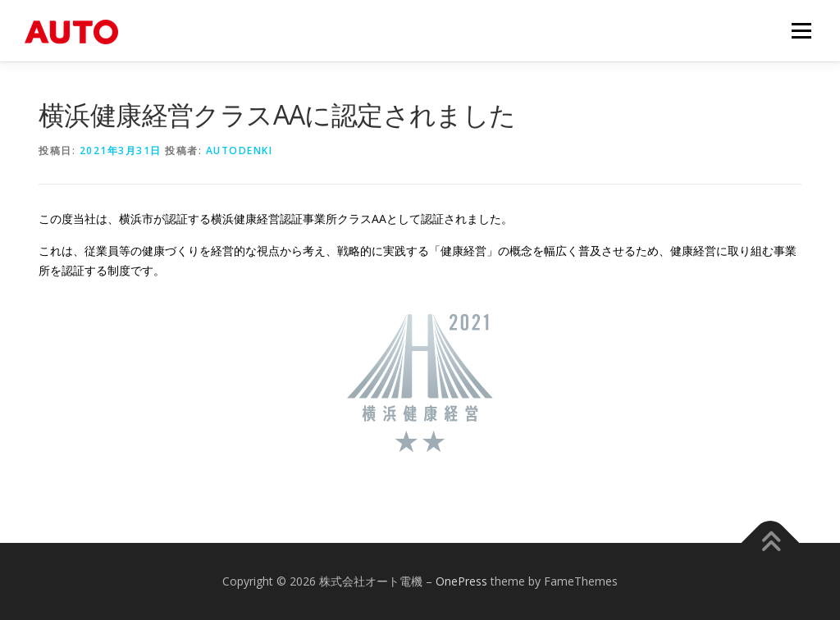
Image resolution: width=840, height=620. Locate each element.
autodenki (240, 150)
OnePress (461, 581)
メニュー (801, 31)
